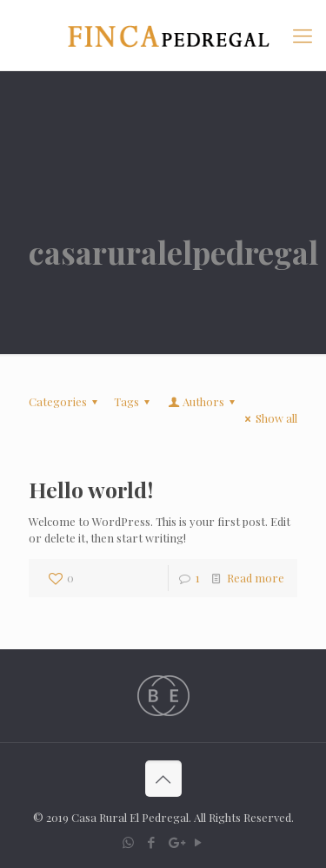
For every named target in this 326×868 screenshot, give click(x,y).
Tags (134, 401)
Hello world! (91, 489)
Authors (203, 401)
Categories (66, 401)
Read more (256, 578)
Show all (269, 418)
